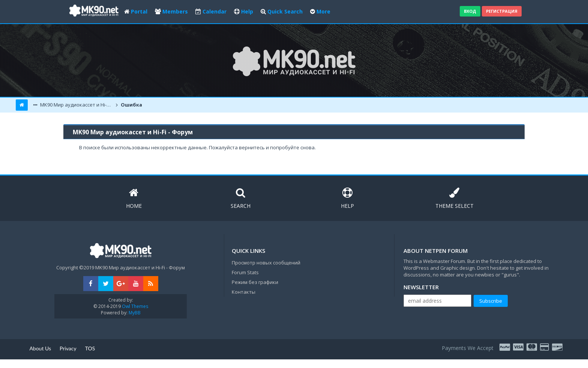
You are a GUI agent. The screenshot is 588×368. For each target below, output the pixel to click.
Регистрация (502, 11)
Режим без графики (255, 282)
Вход (470, 11)
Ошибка (131, 105)
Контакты (244, 292)
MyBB (135, 313)
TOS (90, 348)
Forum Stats (245, 272)
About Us (40, 348)
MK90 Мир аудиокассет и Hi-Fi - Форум (76, 105)
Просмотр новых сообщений (266, 263)
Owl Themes (134, 306)
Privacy (68, 348)
